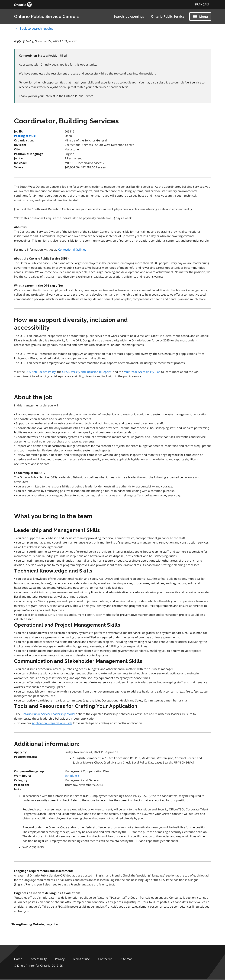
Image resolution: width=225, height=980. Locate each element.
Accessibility (39, 959)
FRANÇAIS (202, 4)
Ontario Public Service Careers (47, 16)
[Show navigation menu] (200, 17)
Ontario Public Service (168, 16)
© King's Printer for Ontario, (38, 966)
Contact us (105, 959)
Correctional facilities (72, 250)
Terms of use (81, 959)
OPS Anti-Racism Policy (41, 372)
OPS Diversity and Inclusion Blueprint (87, 372)
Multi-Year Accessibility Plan (142, 372)
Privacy (60, 959)
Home (18, 959)
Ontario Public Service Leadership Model (48, 714)
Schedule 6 (72, 776)
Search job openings (129, 16)
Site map (127, 959)
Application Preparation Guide (52, 723)
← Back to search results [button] (34, 28)
